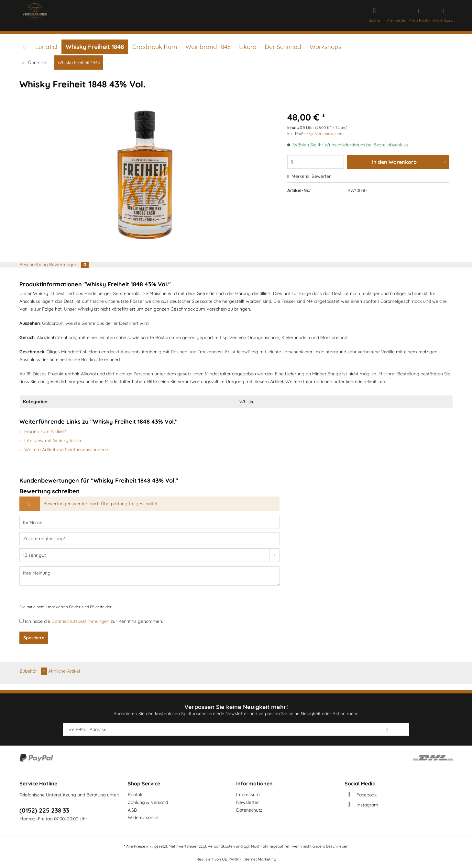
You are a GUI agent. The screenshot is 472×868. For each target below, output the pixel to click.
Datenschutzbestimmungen (80, 621)
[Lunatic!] (46, 47)
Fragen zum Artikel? (43, 431)
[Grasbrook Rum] (155, 47)
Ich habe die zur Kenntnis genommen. (94, 621)
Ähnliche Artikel (64, 671)
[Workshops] (325, 47)
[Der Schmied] (283, 47)
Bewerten (319, 176)
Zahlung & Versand (148, 802)
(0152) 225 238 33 (44, 810)
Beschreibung (34, 265)
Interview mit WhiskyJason (50, 440)
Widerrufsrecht (143, 817)
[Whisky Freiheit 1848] (95, 47)
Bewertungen (69, 265)
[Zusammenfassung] (149, 539)
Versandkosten (221, 846)
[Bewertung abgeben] (149, 555)
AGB (132, 810)
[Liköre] (248, 47)
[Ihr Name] (149, 522)
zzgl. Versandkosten (324, 134)
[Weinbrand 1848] (208, 47)
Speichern (34, 638)
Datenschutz (249, 810)
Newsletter (247, 802)
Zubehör (34, 671)
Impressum (248, 794)
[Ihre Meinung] (149, 576)
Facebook (367, 795)
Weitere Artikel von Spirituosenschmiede (64, 450)
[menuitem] (374, 14)
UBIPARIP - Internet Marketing (249, 859)
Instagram (367, 805)
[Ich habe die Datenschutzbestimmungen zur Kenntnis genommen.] (22, 621)
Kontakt (136, 794)
